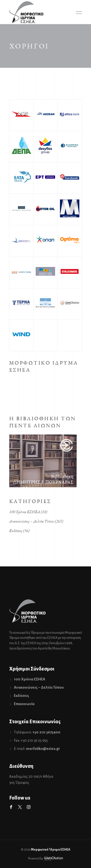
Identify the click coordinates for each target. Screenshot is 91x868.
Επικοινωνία (24, 704)
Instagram (29, 807)
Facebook (11, 807)
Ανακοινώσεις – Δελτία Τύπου (32, 521)
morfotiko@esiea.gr (43, 749)
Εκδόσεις (16, 531)
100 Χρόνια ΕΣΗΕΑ (25, 512)
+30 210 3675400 (46, 732)
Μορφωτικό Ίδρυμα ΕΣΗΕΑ (51, 850)
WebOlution (54, 859)
